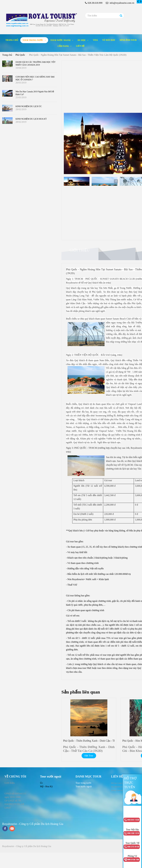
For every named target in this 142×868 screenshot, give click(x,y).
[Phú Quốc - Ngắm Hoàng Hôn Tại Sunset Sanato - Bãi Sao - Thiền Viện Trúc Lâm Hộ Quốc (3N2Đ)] (138, 2)
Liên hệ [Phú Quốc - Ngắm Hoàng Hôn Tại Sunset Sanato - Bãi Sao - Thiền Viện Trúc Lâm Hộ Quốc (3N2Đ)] (80, 46)
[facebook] (5, 829)
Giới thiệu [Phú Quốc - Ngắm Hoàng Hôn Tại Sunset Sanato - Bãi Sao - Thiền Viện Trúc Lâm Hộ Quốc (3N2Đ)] (80, 250)
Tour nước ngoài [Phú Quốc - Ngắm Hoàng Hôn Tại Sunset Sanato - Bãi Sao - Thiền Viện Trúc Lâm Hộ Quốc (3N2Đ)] (61, 40)
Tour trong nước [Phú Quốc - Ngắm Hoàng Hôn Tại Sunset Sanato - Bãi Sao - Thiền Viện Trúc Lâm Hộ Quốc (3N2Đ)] (33, 40)
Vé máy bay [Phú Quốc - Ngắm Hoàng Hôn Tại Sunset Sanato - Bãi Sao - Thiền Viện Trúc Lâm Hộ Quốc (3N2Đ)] (109, 40)
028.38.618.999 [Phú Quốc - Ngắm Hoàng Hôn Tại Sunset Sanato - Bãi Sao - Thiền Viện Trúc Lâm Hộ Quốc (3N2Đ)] (95, 3)
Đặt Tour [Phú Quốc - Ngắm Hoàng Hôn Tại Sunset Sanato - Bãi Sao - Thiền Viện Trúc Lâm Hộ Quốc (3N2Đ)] (89, 756)
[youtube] (12, 829)
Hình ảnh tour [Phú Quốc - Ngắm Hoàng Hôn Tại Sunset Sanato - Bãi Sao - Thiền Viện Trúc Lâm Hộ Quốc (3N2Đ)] (128, 40)
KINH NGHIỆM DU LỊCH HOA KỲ (31, 119)
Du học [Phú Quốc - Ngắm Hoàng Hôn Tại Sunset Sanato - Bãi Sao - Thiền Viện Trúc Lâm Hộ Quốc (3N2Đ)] (82, 40)
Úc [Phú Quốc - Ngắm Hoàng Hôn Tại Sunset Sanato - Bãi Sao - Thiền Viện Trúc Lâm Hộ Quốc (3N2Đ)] (41, 783)
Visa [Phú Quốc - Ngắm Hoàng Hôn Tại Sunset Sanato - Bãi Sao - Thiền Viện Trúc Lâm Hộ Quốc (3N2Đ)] (95, 40)
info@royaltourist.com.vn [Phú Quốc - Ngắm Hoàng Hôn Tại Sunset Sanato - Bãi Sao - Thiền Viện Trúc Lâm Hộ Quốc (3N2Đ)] (120, 3)
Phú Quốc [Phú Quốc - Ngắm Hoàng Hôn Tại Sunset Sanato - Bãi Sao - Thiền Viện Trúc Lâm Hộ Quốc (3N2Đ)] (20, 55)
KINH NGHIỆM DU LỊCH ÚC (29, 106)
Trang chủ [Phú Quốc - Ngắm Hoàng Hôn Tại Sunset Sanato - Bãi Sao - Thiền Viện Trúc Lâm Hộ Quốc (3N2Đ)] (12, 40)
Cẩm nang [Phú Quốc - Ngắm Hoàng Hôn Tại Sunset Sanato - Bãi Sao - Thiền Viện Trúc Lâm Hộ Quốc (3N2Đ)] (64, 46)
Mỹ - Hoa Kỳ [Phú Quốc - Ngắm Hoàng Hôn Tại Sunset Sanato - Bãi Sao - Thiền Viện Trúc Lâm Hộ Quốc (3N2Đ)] (46, 786)
